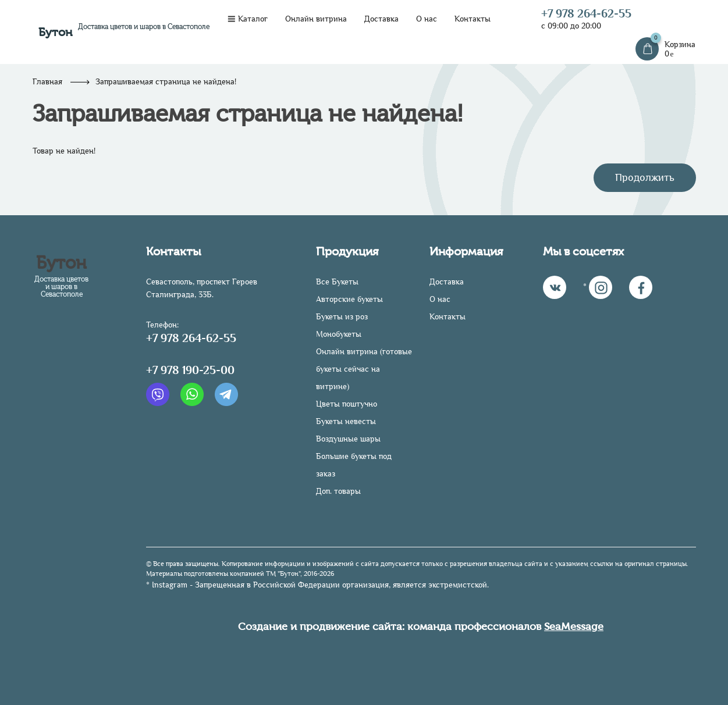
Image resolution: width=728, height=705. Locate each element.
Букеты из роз (342, 317)
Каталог (248, 19)
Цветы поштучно (347, 404)
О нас (427, 19)
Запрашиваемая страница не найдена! (166, 82)
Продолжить (645, 177)
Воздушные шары (348, 439)
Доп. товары (338, 491)
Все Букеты (337, 282)
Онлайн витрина (316, 19)
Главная (47, 82)
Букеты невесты (346, 421)
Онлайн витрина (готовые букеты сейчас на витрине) (364, 369)
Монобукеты (339, 334)
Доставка (381, 19)
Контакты (473, 19)
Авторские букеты (349, 299)
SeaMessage (574, 626)
